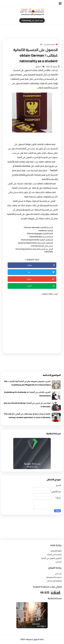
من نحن (58, 573)
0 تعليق (40, 67)
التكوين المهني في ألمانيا (51, 558)
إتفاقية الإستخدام (54, 581)
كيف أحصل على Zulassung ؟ (32, 20)
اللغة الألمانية (56, 551)
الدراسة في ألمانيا (54, 554)
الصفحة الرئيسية (49, 45)
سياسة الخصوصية (54, 577)
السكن (58, 562)
